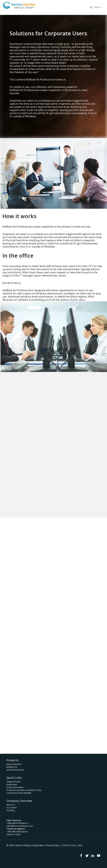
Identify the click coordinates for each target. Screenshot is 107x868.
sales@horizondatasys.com (20, 826)
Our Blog (10, 810)
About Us (11, 805)
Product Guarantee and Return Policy (24, 790)
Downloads (12, 784)
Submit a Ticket (14, 834)
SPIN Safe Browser (15, 770)
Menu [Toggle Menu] (95, 7)
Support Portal (13, 782)
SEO (80, 845)
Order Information (15, 787)
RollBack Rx (12, 767)
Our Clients (12, 807)
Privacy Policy (52, 845)
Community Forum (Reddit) (19, 793)
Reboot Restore (14, 764)
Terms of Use (69, 845)
